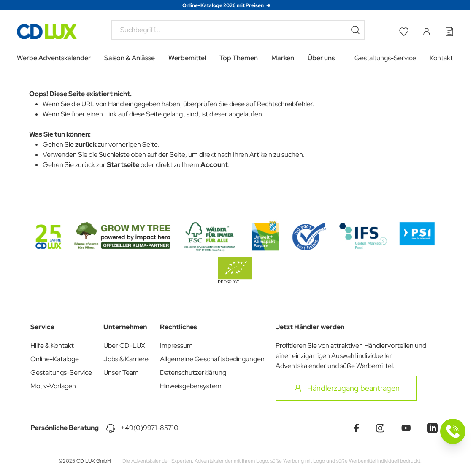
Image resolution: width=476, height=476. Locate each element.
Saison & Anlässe (130, 58)
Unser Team (121, 372)
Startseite (123, 165)
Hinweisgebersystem (191, 386)
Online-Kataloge (55, 359)
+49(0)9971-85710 (150, 428)
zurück (86, 144)
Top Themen (239, 58)
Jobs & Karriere (126, 359)
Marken (283, 58)
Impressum (176, 346)
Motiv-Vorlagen (53, 386)
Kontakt (441, 58)
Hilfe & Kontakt (52, 346)
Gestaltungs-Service (385, 58)
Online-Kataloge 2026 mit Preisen (223, 5)
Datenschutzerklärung (193, 372)
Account (214, 165)
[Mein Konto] (427, 32)
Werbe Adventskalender (54, 58)
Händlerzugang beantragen (346, 388)
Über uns (321, 58)
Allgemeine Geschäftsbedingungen (212, 359)
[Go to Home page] (47, 32)
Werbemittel (187, 58)
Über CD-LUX (124, 346)
